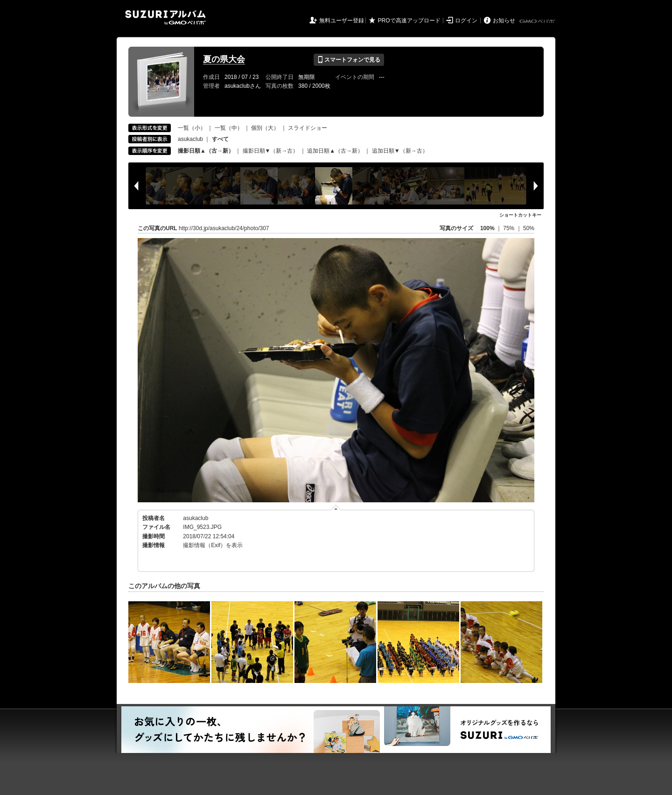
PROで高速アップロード (409, 21)
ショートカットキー (520, 215)
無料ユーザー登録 (342, 21)
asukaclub (190, 139)
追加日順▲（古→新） (335, 151)
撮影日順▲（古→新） (206, 151)
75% (509, 228)
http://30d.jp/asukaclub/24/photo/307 (224, 228)
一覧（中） (229, 128)
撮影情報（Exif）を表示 (213, 545)
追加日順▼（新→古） (400, 151)
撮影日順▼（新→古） (271, 151)
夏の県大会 (224, 59)
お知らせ (504, 21)
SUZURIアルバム (165, 18)
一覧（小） (192, 128)
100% (487, 228)
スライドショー (308, 128)
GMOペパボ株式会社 (538, 21)
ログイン (466, 21)
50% (529, 228)
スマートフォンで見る (349, 60)
